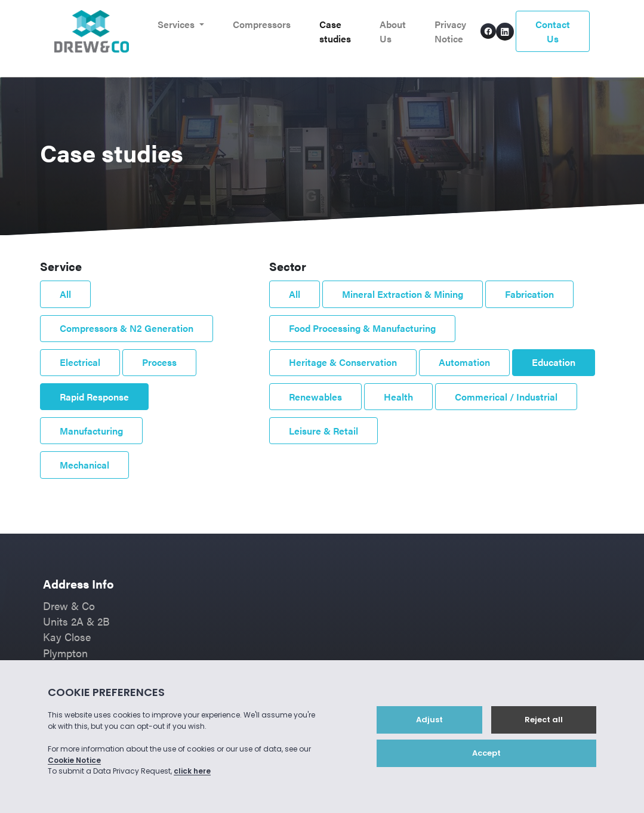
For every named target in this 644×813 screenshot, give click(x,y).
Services (177, 24)
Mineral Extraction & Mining (403, 294)
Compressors (262, 24)
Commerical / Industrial (506, 397)
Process (159, 362)
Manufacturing (91, 431)
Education (554, 362)
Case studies (335, 31)
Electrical (80, 362)
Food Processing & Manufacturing (362, 328)
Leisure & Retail (323, 431)
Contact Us (553, 31)
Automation (464, 362)
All (65, 294)
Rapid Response (94, 397)
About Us (393, 31)
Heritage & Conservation (343, 362)
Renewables (315, 397)
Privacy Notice (450, 31)
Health (398, 397)
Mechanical (84, 465)
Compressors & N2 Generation (127, 328)
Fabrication (529, 294)
